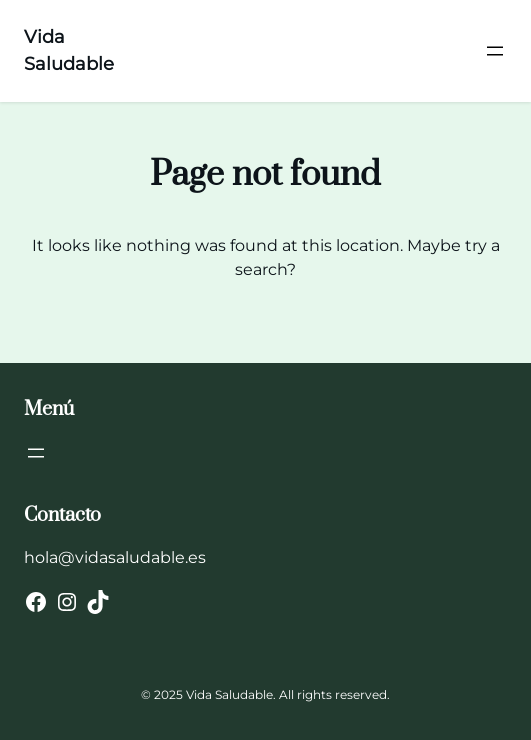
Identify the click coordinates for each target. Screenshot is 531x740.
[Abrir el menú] (495, 51)
